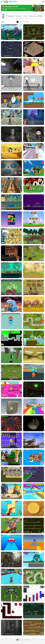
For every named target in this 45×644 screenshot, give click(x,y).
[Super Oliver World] (34, 100)
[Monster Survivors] (11, 287)
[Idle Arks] (34, 457)
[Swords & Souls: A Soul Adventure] (34, 287)
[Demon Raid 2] (34, 577)
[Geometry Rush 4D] (11, 440)
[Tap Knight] (11, 270)
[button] (5, 10)
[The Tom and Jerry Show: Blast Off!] (11, 525)
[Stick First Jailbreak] (34, 83)
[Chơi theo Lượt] (9, 16)
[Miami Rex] (34, 440)
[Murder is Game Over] (34, 117)
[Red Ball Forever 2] (34, 559)
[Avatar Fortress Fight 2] (11, 304)
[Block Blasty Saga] (11, 219)
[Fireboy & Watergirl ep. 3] (34, 525)
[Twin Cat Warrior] (34, 628)
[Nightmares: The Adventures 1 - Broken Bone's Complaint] (34, 134)
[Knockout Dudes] (34, 491)
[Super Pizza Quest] (34, 219)
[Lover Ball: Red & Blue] (34, 338)
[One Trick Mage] (11, 49)
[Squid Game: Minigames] (34, 508)
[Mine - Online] (34, 236)
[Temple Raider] (11, 185)
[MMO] (40, 16)
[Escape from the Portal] (34, 389)
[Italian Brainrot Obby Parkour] (11, 543)
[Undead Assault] (34, 185)
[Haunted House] (34, 49)
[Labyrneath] (34, 611)
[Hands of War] (11, 594)
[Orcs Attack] (11, 372)
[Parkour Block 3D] (34, 543)
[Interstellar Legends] (11, 32)
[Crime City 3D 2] (34, 66)
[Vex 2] (34, 594)
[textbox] (3, 22)
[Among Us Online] (11, 168)
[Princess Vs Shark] (11, 508)
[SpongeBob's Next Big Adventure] (11, 491)
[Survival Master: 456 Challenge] (34, 406)
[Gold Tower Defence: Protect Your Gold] (34, 321)
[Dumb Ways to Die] (11, 321)
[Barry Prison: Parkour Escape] (34, 372)
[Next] (42, 15)
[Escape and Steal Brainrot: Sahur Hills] (34, 423)
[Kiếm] (25, 16)
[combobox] (3, 22)
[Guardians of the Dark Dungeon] (11, 423)
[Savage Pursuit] (11, 474)
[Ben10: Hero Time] (11, 151)
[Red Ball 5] (34, 270)
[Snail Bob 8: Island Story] (11, 202)
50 (27, 22)
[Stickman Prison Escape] (11, 83)
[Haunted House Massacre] (11, 628)
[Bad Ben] (11, 559)
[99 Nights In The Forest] (11, 355)
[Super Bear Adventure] (34, 168)
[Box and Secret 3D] (11, 406)
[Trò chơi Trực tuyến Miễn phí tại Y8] (6, 2)
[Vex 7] (11, 611)
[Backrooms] (34, 355)
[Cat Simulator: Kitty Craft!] (11, 577)
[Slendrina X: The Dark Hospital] (11, 134)
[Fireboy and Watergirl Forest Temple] (34, 32)
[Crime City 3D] (11, 117)
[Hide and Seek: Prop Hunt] (34, 474)
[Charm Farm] (34, 253)
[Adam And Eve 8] (34, 304)
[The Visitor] (11, 66)
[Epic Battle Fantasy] (11, 457)
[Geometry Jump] (34, 202)
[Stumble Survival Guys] (11, 389)
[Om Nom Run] (34, 151)
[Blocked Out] (11, 338)
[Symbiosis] (11, 253)
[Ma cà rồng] (32, 16)
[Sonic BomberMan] (11, 236)
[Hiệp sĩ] (18, 16)
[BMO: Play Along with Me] (11, 100)
